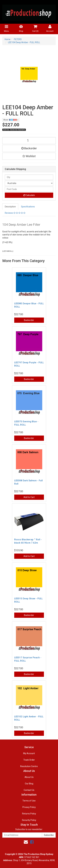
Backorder (29, 148)
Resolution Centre (29, 766)
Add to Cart (29, 497)
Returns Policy (29, 814)
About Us (29, 777)
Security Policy (29, 820)
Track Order (29, 760)
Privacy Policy (29, 807)
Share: (11, 120)
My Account (29, 753)
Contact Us (29, 790)
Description (10, 207)
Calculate (29, 195)
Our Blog (29, 784)
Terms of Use (29, 801)
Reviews (15, 213)
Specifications (28, 207)
